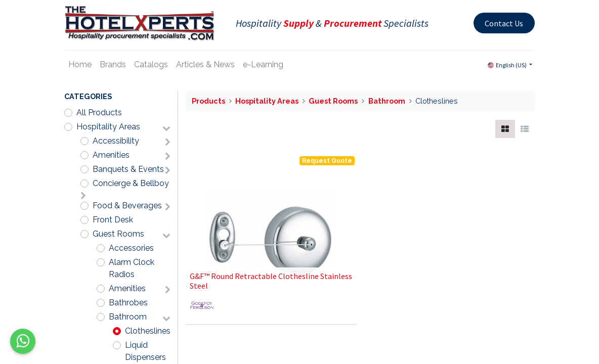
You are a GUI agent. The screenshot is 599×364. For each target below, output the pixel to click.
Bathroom (128, 317)
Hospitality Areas (108, 127)
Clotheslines (148, 331)
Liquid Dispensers (145, 351)
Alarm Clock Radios (132, 268)
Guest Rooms (118, 234)
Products (208, 101)
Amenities (111, 155)
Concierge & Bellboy (131, 183)
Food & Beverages (127, 206)
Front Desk (113, 220)
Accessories (131, 248)
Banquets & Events (128, 169)
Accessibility (116, 141)
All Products (99, 112)
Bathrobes (128, 303)
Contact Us (504, 23)
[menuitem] (80, 65)
